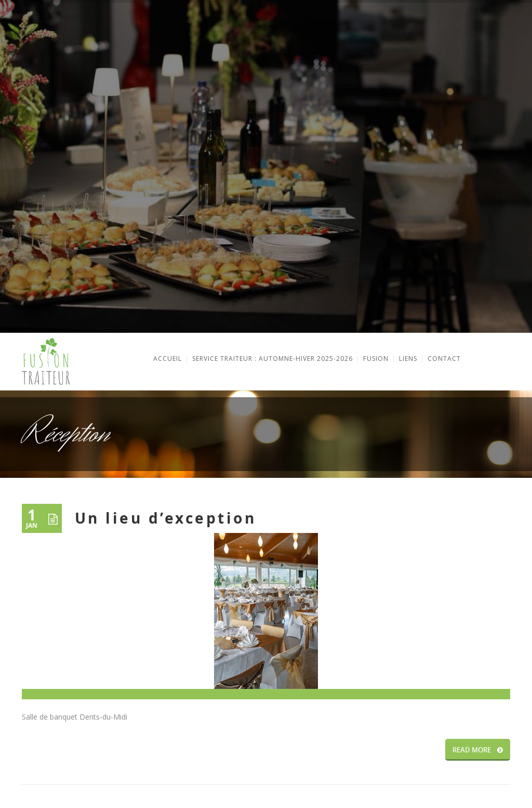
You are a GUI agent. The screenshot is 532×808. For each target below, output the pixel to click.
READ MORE (478, 750)
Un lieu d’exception (165, 518)
